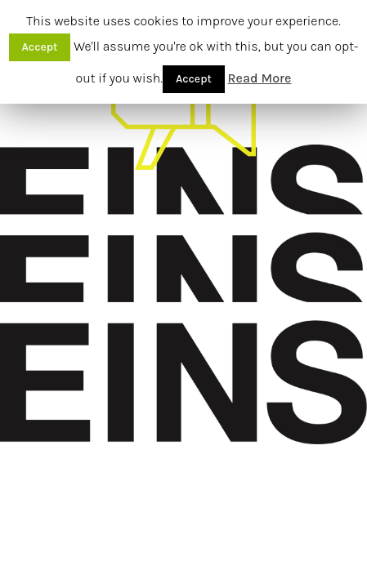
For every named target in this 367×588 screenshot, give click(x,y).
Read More (260, 78)
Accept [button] (40, 47)
